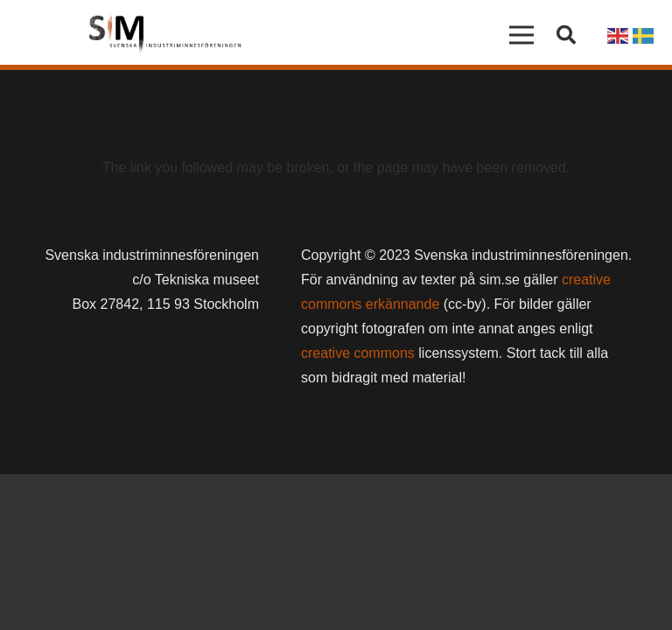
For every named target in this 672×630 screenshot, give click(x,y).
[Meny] (522, 35)
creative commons (358, 353)
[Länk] (165, 35)
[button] (566, 35)
